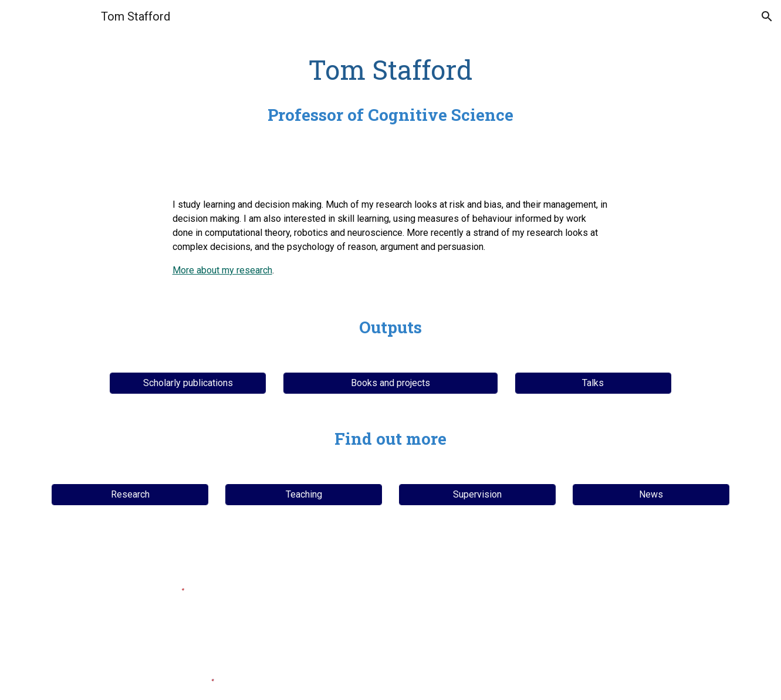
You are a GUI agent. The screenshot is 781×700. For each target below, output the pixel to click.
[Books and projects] (391, 383)
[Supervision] (477, 494)
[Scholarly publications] (188, 383)
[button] (767, 16)
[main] (391, 89)
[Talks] (593, 383)
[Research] (130, 494)
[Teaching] (303, 494)
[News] (651, 494)
